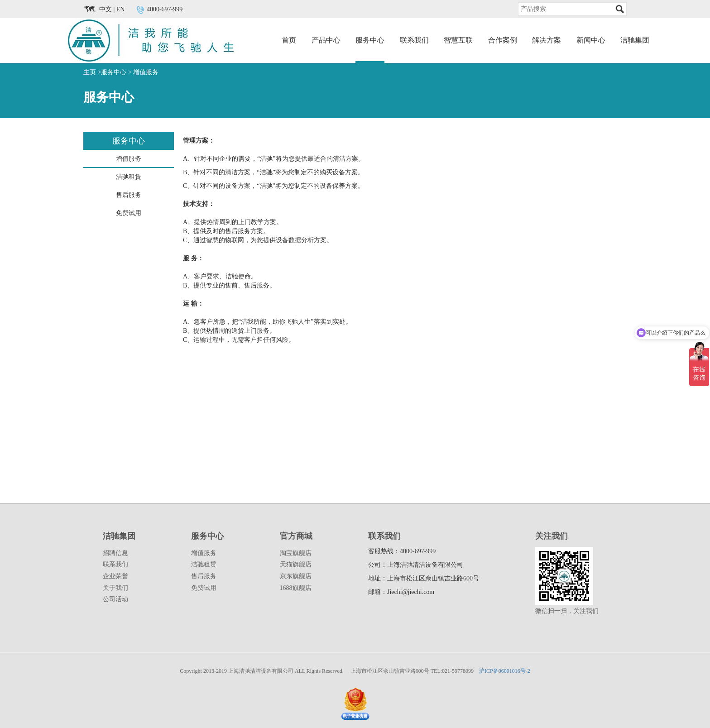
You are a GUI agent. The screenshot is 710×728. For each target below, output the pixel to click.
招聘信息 (115, 553)
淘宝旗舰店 (296, 553)
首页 (289, 40)
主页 (90, 72)
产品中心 (326, 40)
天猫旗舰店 (296, 564)
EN (121, 9)
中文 (106, 9)
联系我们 (414, 40)
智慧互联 (458, 40)
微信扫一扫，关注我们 (567, 611)
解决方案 (547, 40)
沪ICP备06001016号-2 (505, 671)
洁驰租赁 (204, 564)
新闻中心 (591, 40)
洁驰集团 (635, 40)
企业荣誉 (115, 576)
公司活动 (115, 599)
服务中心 (370, 40)
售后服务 (204, 576)
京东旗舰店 (296, 576)
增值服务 (146, 72)
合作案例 (503, 40)
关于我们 (115, 588)
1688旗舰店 (296, 588)
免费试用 (204, 588)
